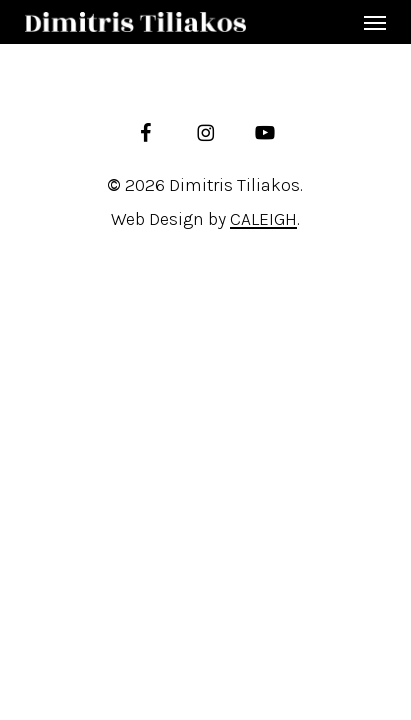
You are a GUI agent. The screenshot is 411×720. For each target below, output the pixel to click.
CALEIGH (263, 219)
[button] (375, 22)
